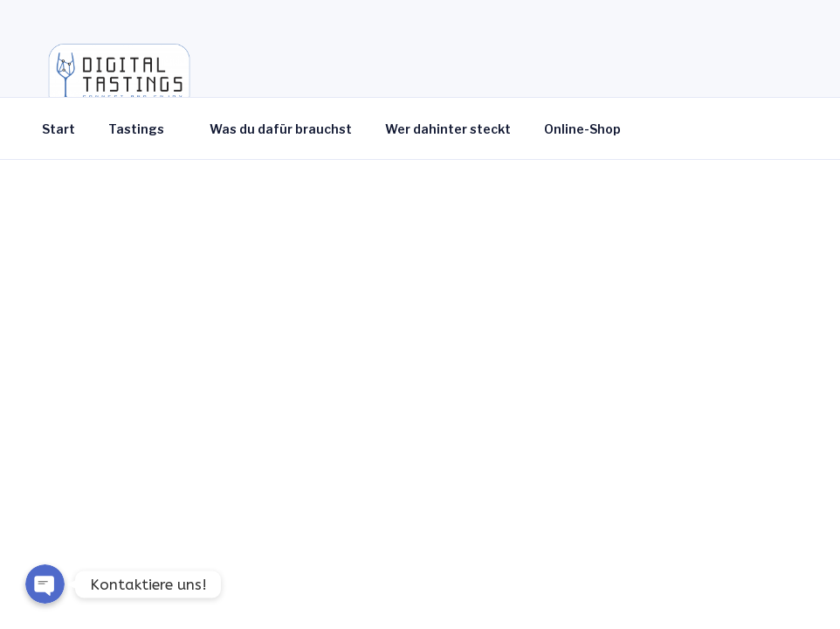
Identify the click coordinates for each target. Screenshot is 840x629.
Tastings (145, 129)
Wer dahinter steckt (448, 129)
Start (59, 129)
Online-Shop (591, 129)
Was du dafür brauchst (281, 129)
